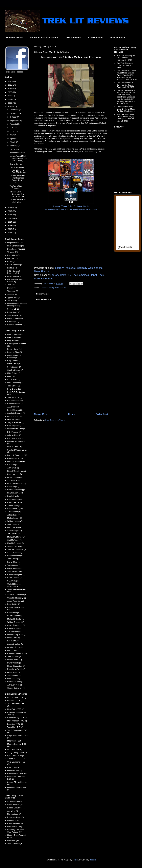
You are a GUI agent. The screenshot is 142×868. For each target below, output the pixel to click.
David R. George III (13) (17, 455)
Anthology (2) (13, 811)
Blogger (93, 860)
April (12, 139)
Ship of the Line (16, 164)
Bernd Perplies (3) (15, 578)
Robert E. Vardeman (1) (17, 653)
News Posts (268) (15, 827)
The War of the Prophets (16, 187)
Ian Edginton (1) (14, 419)
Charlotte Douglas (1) (16, 413)
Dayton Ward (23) (14, 660)
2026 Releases (118, 38)
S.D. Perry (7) (13, 581)
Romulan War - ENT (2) (17, 774)
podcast (63, 287)
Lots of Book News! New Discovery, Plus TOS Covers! (18, 170)
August (13, 124)
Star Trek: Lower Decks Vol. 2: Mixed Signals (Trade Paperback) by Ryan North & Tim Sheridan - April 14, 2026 (127, 75)
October (14, 117)
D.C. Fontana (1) (14, 432)
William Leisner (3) (15, 521)
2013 (10, 225)
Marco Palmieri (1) (15, 568)
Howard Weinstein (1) (16, 666)
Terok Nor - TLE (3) (15, 727)
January (14, 149)
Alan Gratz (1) (13, 468)
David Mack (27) (14, 527)
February (14, 146)
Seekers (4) (12, 294)
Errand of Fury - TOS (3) (17, 718)
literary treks (54, 287)
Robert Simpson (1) (15, 628)
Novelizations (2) (14, 814)
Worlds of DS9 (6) (15, 749)
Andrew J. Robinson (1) (17, 595)
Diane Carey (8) (14, 364)
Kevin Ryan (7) (13, 613)
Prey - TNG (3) (13, 767)
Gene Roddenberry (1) (16, 598)
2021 (10, 99)
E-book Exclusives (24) (17, 808)
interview (44, 287)
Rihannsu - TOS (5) (15, 701)
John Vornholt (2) (14, 657)
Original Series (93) (15, 243)
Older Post (102, 414)
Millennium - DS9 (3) (16, 741)
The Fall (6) (12, 301)
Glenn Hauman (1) (15, 477)
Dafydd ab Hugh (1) (15, 334)
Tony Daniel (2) (13, 386)
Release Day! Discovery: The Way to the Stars (17, 194)
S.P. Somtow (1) (14, 631)
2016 (10, 215)
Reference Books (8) (16, 817)
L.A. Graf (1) (12, 465)
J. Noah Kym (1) (14, 512)
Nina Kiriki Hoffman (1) (17, 483)
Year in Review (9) (15, 844)
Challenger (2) (13, 322)
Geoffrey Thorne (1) (15, 647)
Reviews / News (15, 38)
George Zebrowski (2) (16, 688)
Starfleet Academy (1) (16, 325)
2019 (10, 107)
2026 (10, 81)
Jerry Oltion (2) (13, 559)
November (15, 113)
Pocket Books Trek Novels (44, 38)
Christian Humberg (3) (16, 490)
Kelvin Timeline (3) (15, 265)
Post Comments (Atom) (55, 420)
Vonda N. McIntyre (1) (16, 546)
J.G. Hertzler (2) (14, 480)
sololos (75, 860)
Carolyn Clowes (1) (15, 370)
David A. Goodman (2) (16, 461)
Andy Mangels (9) (14, 531)
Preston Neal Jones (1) (17, 499)
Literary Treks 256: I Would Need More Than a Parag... (18, 158)
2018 (10, 207)
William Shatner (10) (16, 622)
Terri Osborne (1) (14, 565)
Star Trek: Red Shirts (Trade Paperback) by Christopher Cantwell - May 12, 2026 (126, 118)
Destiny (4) (12, 288)
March (13, 142)
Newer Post (41, 414)
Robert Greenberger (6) (17, 471)
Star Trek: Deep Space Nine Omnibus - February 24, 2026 (126, 58)
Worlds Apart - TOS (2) (17, 698)
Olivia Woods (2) (14, 672)
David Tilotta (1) (14, 650)
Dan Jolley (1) (13, 496)
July (12, 128)
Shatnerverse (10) (15, 315)
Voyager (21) (12, 252)
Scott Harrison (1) (14, 474)
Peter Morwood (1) (15, 556)
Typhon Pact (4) (14, 297)
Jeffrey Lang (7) (14, 515)
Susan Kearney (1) (15, 509)
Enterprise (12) (13, 255)
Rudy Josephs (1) (14, 502)
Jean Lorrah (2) (14, 524)
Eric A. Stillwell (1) (15, 641)
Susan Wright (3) (14, 675)
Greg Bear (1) (13, 340)
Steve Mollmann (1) (15, 553)
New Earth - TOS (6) (16, 709)
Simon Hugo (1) (14, 487)
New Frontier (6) (14, 276)
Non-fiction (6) (13, 820)
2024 (10, 88)
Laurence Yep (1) (14, 679)
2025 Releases (95, 38)
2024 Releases (73, 38)
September (15, 120)
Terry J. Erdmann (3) (16, 422)
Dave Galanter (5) (15, 447)
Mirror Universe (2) (15, 318)
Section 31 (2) (13, 309)
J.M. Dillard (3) (13, 407)
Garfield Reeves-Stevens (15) (14, 585)
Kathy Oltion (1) (14, 562)
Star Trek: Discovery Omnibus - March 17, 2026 (125, 65)
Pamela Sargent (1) (15, 616)
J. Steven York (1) (15, 685)
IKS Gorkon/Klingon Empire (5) (15, 281)
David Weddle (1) (14, 663)
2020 (10, 103)
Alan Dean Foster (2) (16, 438)
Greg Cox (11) (13, 376)
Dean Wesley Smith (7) (17, 635)
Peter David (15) (14, 389)
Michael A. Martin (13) (16, 537)
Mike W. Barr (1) (14, 337)
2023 (10, 92)
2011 (10, 233)
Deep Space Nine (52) (16, 249)
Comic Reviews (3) (15, 823)
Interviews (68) (13, 840)
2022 (10, 96)
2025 (10, 85)
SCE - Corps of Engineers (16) (13, 272)
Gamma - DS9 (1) (15, 770)
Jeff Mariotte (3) (14, 534)
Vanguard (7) (13, 291)
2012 (10, 229)
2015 (10, 218)
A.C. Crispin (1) (14, 379)
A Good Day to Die (17, 152)
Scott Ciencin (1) (14, 367)
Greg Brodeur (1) (14, 361)
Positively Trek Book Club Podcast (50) (16, 831)
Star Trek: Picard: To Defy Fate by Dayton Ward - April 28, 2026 (125, 85)
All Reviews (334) (14, 802)
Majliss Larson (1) (15, 518)
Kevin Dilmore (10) (15, 410)
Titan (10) (11, 285)
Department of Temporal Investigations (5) (17, 305)
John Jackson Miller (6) (17, 549)
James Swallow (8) (15, 644)
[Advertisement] (71, 389)
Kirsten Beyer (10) (15, 349)
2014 (10, 222)
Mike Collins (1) (14, 373)
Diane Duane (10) (15, 416)
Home (72, 414)
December (15, 110)
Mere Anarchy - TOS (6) (17, 721)
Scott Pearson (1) (14, 571)
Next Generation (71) (16, 246)
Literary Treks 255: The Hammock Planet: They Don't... (17, 179)
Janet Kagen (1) (14, 505)
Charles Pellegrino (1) (16, 575)
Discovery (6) (13, 258)
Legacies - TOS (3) (15, 724)
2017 (10, 211)
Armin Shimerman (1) (16, 625)
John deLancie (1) (15, 397)
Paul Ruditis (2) (14, 604)
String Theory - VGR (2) (17, 753)
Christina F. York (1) (15, 682)
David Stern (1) (13, 638)
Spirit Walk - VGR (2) (16, 756)
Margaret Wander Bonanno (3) (14, 356)
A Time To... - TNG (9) (16, 759)
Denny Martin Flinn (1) (16, 429)
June (12, 131)
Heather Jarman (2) (15, 493)
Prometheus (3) (14, 312)
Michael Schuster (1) (16, 619)
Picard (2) (11, 261)
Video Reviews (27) (15, 805)
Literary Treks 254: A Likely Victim (18, 201)
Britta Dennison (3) (15, 401)
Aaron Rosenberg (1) (16, 601)
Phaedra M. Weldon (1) (17, 669)
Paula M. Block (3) (15, 352)
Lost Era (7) (12, 268)
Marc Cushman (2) (15, 383)
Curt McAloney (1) (15, 540)
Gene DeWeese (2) (15, 404)
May (12, 135)
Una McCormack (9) (15, 543)
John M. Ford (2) (14, 435)
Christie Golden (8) (15, 458)
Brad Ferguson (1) (15, 426)
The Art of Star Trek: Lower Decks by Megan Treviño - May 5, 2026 (126, 109)
